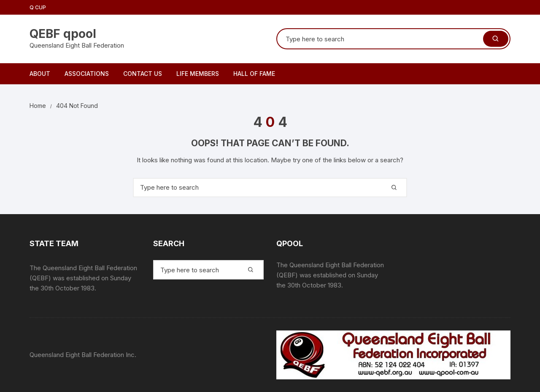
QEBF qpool (63, 34)
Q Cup (38, 7)
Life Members (198, 74)
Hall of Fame (254, 74)
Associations (87, 74)
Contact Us (143, 74)
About (40, 74)
